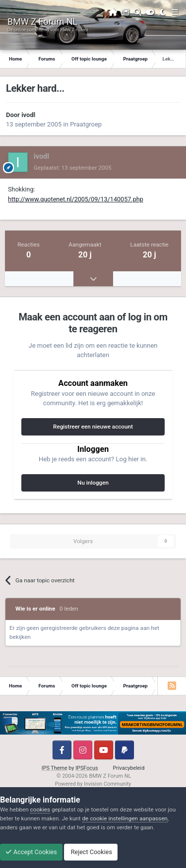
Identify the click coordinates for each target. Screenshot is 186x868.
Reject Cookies (91, 852)
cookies (40, 809)
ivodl (28, 115)
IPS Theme (55, 768)
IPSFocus (87, 768)
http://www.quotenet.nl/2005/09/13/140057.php (76, 199)
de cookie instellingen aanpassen (125, 818)
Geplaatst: (73, 168)
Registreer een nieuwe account (93, 427)
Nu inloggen (93, 483)
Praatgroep (86, 124)
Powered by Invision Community (93, 784)
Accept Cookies (31, 852)
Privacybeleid (129, 768)
